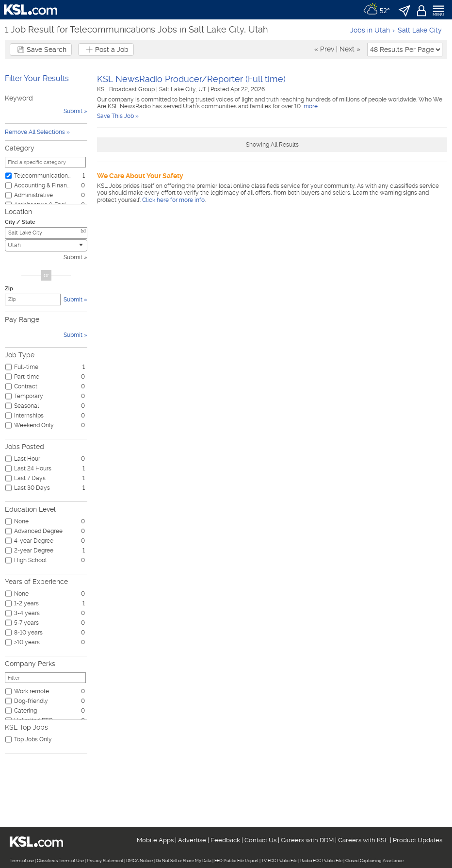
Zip (9, 289)
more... (311, 106)
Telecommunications (42, 176)
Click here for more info (173, 200)
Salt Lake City (420, 30)
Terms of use (22, 861)
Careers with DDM (307, 840)
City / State (20, 222)
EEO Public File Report (236, 861)
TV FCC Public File (279, 861)
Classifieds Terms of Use (60, 861)
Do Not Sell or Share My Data (184, 861)
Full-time (26, 367)
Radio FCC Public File (321, 861)
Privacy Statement (105, 861)
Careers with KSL (363, 840)
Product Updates (418, 840)
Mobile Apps (155, 840)
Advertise (192, 840)
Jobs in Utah (370, 30)
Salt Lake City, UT (183, 89)
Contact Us (260, 840)
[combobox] (46, 245)
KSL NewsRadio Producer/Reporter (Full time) (191, 79)
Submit (73, 257)
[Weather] (377, 10)
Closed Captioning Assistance (374, 861)
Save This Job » (118, 116)
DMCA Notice (139, 861)
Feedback (225, 840)
